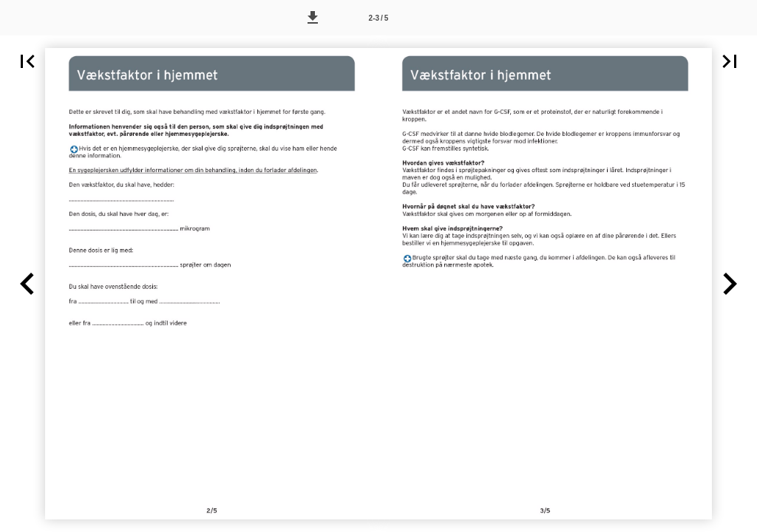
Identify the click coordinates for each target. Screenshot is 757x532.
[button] (313, 18)
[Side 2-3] (378, 18)
